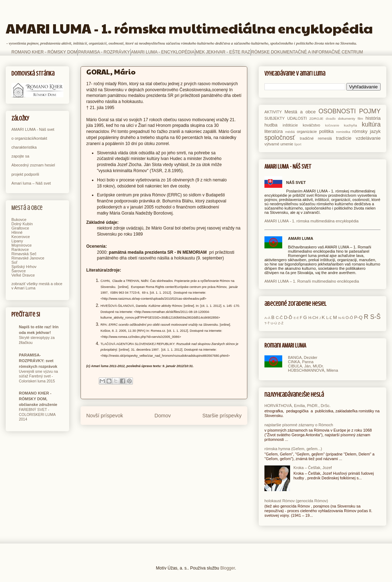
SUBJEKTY (275, 118)
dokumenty (346, 119)
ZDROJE (316, 119)
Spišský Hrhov (24, 267)
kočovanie (332, 125)
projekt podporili (25, 174)
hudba (271, 125)
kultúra (371, 124)
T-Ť (267, 323)
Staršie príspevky (222, 416)
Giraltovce (20, 228)
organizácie (307, 132)
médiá (290, 132)
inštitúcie (290, 125)
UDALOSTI (297, 118)
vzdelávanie (368, 138)
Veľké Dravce (23, 275)
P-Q (358, 317)
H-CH (313, 318)
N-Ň (341, 318)
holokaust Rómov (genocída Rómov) (296, 501)
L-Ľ (329, 318)
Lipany (17, 241)
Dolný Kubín (22, 224)
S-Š (375, 317)
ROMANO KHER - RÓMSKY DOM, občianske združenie (38, 399)
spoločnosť (280, 138)
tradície (344, 138)
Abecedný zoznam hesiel (33, 165)
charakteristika (24, 147)
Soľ (14, 262)
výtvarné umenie (279, 144)
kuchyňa (350, 125)
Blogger (228, 568)
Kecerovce (21, 237)
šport (298, 144)
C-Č (279, 318)
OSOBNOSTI (337, 111)
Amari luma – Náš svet (31, 183)
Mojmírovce (22, 245)
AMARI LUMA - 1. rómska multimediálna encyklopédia (189, 28)
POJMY (370, 111)
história (373, 118)
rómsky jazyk (367, 131)
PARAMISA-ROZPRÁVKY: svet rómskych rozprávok (38, 361)
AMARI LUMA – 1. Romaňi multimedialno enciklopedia (312, 281)
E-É (296, 318)
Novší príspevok (105, 416)
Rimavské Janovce (28, 258)
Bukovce (19, 220)
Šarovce (19, 271)
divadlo (331, 119)
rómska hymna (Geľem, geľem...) (293, 449)
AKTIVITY (273, 112)
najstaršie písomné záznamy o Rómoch (299, 425)
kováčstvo (312, 125)
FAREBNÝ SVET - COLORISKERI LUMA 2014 (37, 414)
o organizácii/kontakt (29, 138)
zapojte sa (20, 156)
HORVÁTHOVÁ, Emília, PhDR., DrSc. (298, 406)
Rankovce (20, 249)
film (360, 119)
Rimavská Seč (24, 254)
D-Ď (288, 317)
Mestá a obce (27, 208)
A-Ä (267, 318)
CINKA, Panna (301, 362)
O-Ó (349, 318)
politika (326, 131)
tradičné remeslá (316, 138)
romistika (343, 132)
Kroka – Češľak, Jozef (313, 468)
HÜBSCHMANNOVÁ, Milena (313, 370)
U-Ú (274, 323)
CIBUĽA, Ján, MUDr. (306, 366)
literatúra (274, 131)
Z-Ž (281, 323)
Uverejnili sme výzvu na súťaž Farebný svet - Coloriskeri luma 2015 (38, 376)
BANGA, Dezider (303, 357)
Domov (163, 416)
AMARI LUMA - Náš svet (33, 129)
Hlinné (17, 232)
